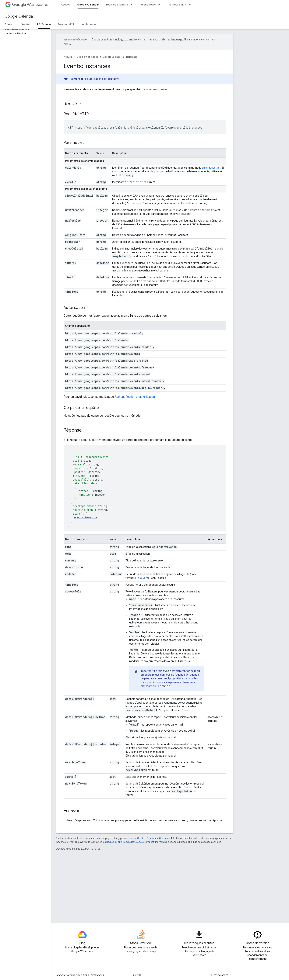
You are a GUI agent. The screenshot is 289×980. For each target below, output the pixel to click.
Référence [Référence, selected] (44, 24)
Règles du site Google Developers (125, 842)
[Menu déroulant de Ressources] (160, 5)
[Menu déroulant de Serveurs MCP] (191, 5)
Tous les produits (117, 5)
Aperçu (9, 24)
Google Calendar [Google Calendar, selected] (88, 5)
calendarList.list (211, 168)
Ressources (148, 5)
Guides (26, 24)
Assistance (88, 24)
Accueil (65, 5)
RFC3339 (142, 578)
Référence (132, 57)
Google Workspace (87, 57)
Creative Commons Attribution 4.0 (155, 838)
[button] (25, 29)
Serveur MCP (66, 24)
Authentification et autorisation (135, 397)
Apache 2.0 (62, 842)
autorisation (94, 79)
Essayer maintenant (155, 89)
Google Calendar (19, 16)
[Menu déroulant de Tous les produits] (132, 5)
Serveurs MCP (177, 5)
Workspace (30, 5)
